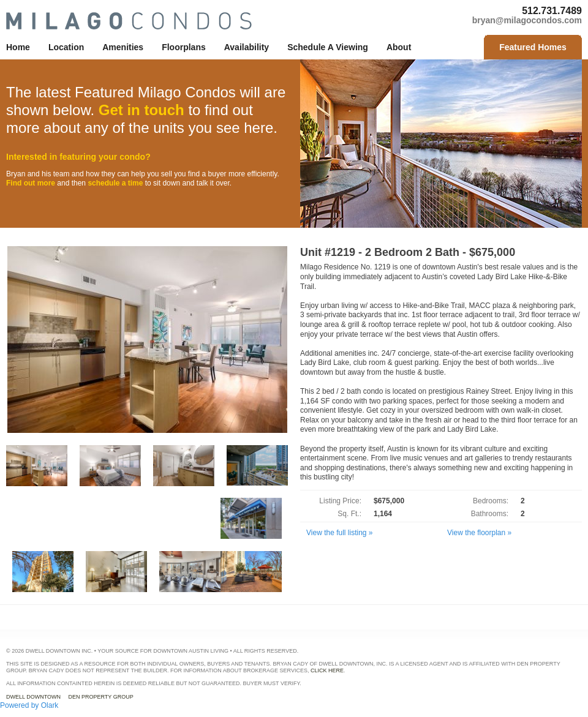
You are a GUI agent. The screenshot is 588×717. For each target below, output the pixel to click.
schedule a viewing (328, 47)
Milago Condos (129, 21)
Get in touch (141, 110)
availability (247, 47)
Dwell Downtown (33, 697)
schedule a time (115, 183)
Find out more (31, 183)
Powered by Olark (29, 705)
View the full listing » (340, 533)
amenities (123, 47)
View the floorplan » (479, 533)
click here (327, 670)
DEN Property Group (101, 697)
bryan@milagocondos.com (527, 20)
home (18, 47)
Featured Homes (533, 47)
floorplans (184, 47)
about (399, 47)
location (66, 47)
